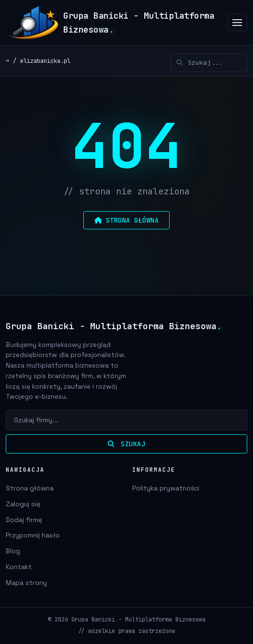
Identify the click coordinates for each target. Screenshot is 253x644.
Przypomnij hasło (33, 535)
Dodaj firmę (24, 520)
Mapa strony (26, 583)
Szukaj (126, 444)
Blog (13, 551)
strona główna (126, 220)
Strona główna (30, 488)
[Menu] (237, 23)
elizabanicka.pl (45, 61)
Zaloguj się (23, 504)
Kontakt (19, 567)
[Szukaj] (209, 63)
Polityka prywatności (166, 488)
